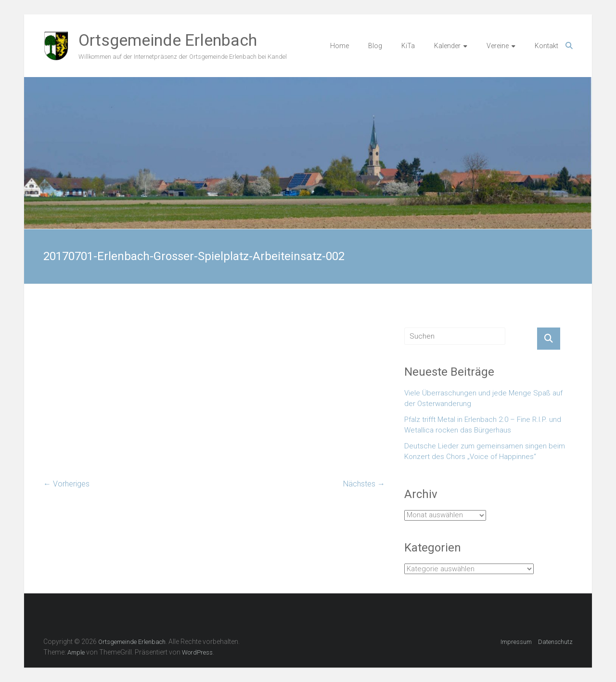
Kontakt (546, 46)
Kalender (447, 46)
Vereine (498, 46)
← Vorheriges (66, 484)
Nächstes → (364, 484)
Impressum (516, 642)
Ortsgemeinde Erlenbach (168, 40)
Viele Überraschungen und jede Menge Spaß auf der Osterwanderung (483, 399)
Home (340, 46)
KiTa (408, 46)
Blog (375, 46)
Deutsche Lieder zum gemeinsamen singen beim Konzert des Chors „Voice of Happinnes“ (485, 452)
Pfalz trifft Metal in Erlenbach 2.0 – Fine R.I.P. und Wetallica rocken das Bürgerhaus (483, 425)
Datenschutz (555, 642)
